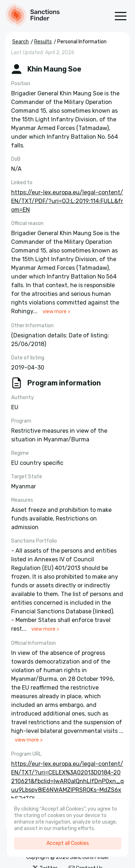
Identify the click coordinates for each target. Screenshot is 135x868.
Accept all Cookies (68, 843)
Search (21, 42)
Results (43, 42)
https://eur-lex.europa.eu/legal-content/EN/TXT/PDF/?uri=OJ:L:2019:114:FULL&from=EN (67, 201)
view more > (56, 312)
